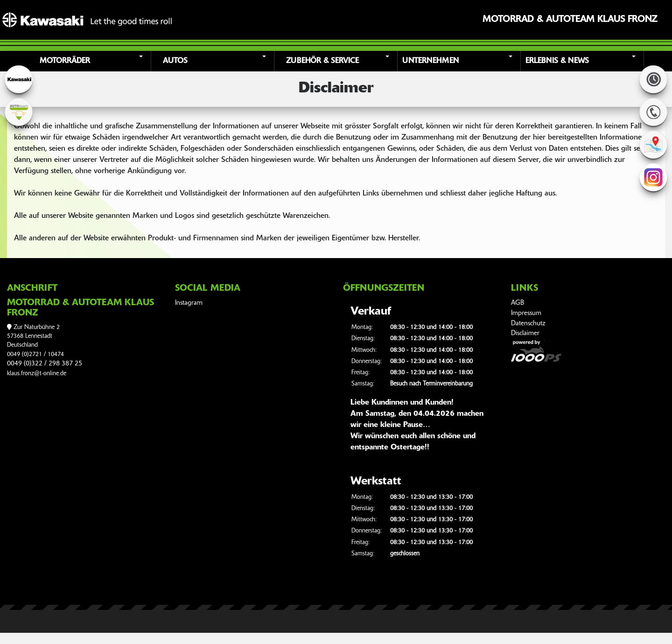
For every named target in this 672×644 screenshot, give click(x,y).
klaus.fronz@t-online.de (37, 374)
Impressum (526, 313)
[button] (91, 61)
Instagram (189, 303)
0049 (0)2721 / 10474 (35, 354)
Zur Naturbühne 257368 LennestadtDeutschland (33, 336)
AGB (518, 303)
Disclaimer (525, 333)
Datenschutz (528, 324)
